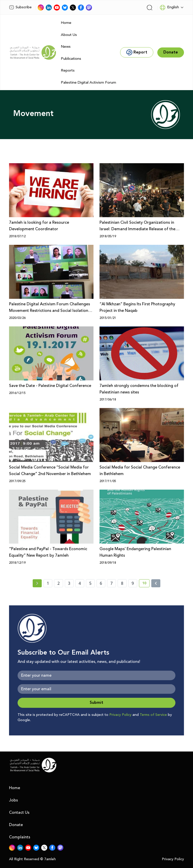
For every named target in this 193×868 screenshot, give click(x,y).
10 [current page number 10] (146, 584)
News (66, 47)
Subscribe (20, 7)
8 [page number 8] (122, 583)
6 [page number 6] (101, 583)
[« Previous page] (37, 583)
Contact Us (19, 813)
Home (66, 23)
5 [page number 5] (90, 583)
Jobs (13, 800)
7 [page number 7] (111, 583)
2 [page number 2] (58, 583)
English (169, 8)
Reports (68, 70)
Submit (96, 703)
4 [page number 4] (80, 583)
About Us (69, 35)
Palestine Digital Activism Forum (88, 82)
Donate (16, 825)
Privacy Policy (120, 715)
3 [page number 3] (69, 583)
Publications (71, 59)
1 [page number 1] (48, 583)
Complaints (20, 837)
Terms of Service (153, 715)
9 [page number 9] (133, 583)
